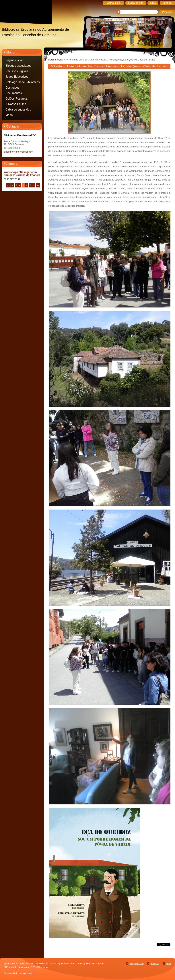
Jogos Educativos (17, 77)
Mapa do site (137, 963)
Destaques (12, 88)
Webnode (28, 973)
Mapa (9, 115)
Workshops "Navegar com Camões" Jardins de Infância (22, 174)
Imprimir (155, 963)
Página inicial (14, 60)
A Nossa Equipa (16, 104)
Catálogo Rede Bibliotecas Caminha (23, 83)
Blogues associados (18, 66)
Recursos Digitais (17, 71)
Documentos (14, 93)
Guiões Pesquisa (16, 99)
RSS (169, 963)
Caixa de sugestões (18, 110)
